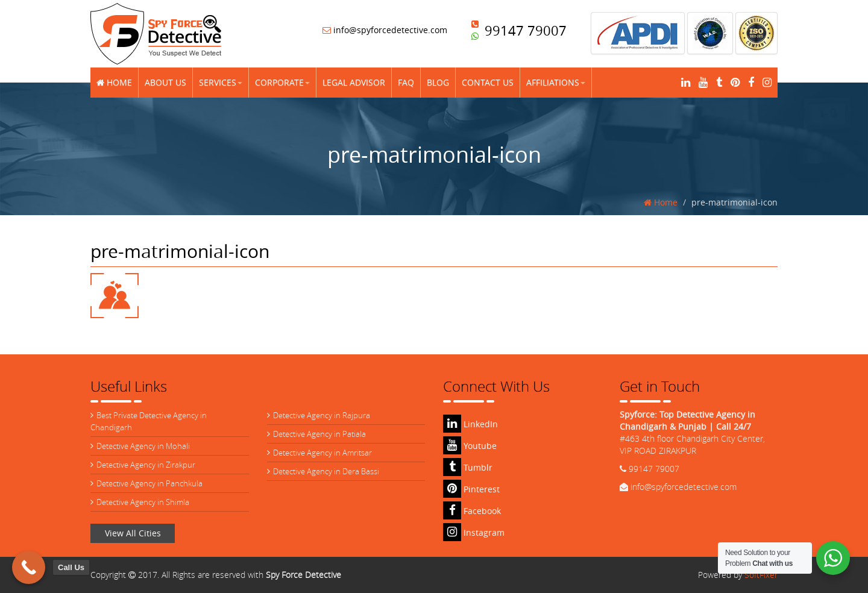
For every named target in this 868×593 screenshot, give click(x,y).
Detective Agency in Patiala (319, 434)
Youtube (470, 446)
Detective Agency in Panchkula (149, 483)
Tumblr (468, 467)
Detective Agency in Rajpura (322, 415)
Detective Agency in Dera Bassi (326, 471)
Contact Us (488, 82)
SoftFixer (761, 575)
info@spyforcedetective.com (385, 30)
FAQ (406, 82)
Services (221, 82)
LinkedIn (470, 424)
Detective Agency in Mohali (143, 446)
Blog (438, 82)
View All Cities (133, 533)
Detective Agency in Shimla (143, 502)
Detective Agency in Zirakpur (146, 465)
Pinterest (471, 489)
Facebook (472, 511)
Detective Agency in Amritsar (322, 453)
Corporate (282, 82)
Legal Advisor (354, 82)
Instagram (474, 532)
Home (114, 82)
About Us (165, 82)
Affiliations (556, 82)
